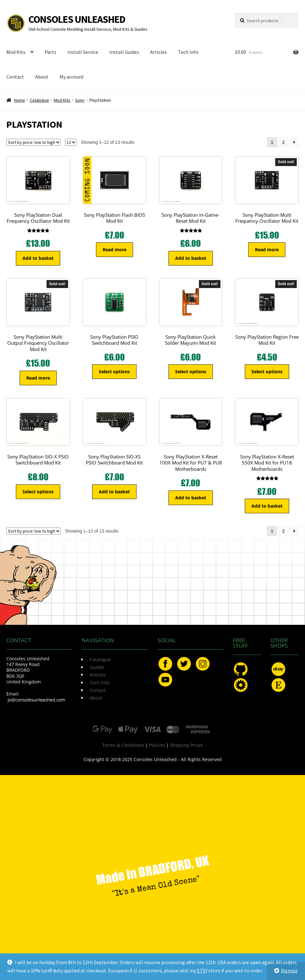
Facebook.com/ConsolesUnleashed (165, 664)
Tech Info (188, 52)
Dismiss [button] (289, 970)
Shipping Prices (187, 745)
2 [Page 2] (283, 142)
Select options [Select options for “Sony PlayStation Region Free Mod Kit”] (267, 372)
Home (19, 100)
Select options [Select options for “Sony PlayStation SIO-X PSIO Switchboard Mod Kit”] (38, 492)
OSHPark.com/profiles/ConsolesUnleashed (241, 685)
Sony (80, 100)
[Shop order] (33, 142)
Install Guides (124, 52)
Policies (157, 745)
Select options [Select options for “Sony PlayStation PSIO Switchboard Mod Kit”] (114, 372)
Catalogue (39, 100)
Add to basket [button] (38, 258)
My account (72, 77)
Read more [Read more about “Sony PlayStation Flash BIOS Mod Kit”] (114, 250)
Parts (51, 52)
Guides (97, 667)
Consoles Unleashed (77, 19)
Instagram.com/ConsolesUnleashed (203, 664)
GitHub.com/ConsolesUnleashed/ (241, 669)
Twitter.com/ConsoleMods (184, 664)
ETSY (202, 970)
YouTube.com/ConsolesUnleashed (165, 680)
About (42, 77)
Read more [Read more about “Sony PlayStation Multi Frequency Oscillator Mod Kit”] (267, 250)
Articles (159, 52)
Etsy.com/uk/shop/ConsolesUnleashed (278, 685)
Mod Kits (16, 52)
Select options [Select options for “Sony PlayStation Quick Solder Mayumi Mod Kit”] (191, 372)
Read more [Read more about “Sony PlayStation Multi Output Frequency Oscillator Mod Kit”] (38, 378)
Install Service (83, 52)
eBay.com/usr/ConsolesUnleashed (278, 669)
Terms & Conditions (123, 745)
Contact (15, 77)
